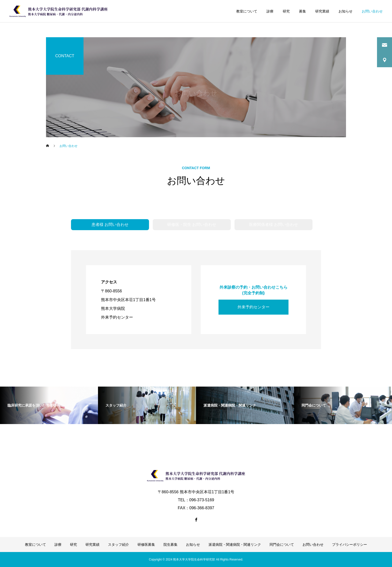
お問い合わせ (372, 11)
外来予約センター (253, 307)
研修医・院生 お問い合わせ (192, 225)
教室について (247, 11)
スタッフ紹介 (118, 545)
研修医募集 (146, 545)
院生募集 (170, 545)
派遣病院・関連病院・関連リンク (235, 545)
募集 (302, 11)
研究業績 (322, 11)
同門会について (282, 545)
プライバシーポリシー (349, 545)
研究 (286, 11)
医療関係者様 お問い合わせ (273, 225)
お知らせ (345, 11)
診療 (270, 11)
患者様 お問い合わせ (110, 225)
